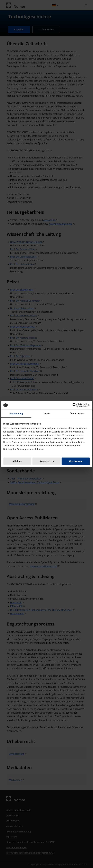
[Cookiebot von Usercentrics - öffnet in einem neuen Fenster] (77, 405)
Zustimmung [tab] (16, 413)
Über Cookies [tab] (77, 413)
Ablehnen (17, 461)
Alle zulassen (76, 461)
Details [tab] (47, 413)
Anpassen (47, 461)
